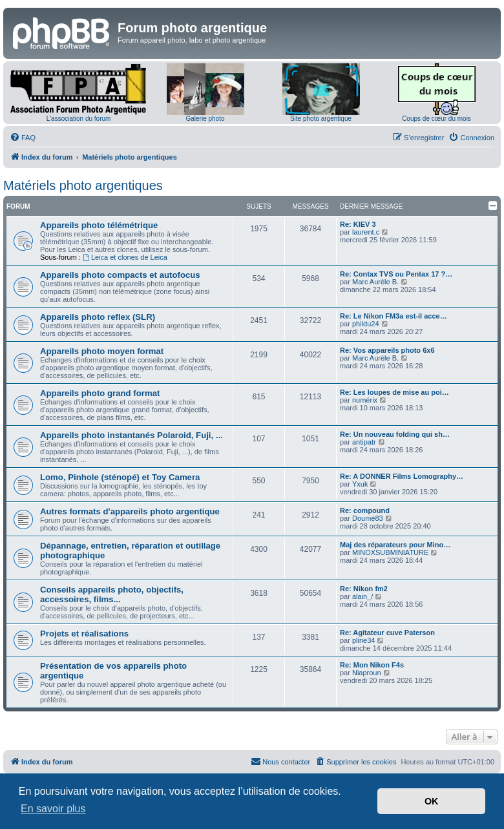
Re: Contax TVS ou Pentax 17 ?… (396, 274)
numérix (365, 400)
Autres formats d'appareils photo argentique (130, 511)
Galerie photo (205, 119)
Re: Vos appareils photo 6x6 (387, 350)
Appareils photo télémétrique (99, 225)
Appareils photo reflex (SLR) (98, 317)
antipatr (364, 442)
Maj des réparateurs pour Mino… (395, 545)
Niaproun (367, 673)
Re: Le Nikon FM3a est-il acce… (394, 316)
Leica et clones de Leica (125, 257)
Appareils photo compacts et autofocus (120, 275)
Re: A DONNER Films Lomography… (402, 476)
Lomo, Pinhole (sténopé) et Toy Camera (120, 477)
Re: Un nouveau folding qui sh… (395, 434)
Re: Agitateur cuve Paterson (387, 633)
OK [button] (432, 801)
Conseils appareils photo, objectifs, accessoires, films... (112, 594)
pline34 (363, 640)
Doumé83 (368, 518)
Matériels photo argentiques (83, 185)
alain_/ (362, 596)
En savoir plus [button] (53, 809)
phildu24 (366, 324)
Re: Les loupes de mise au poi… (394, 392)
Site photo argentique (321, 119)
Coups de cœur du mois (436, 119)
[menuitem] (23, 138)
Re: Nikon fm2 (364, 589)
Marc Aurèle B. (375, 282)
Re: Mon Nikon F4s (372, 665)
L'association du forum (79, 119)
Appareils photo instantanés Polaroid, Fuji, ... (131, 435)
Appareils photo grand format (100, 393)
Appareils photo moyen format (102, 351)
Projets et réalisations (84, 634)
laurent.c (366, 232)
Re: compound (365, 510)
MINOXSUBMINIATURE (390, 552)
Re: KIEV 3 (358, 224)
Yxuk (360, 484)
